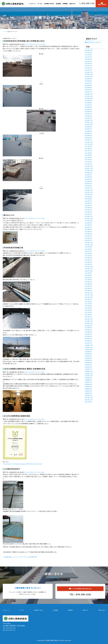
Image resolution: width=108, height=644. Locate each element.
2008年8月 (88, 380)
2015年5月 (88, 205)
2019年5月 (88, 109)
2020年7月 (88, 83)
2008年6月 (88, 384)
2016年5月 (88, 179)
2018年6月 (88, 131)
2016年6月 (88, 177)
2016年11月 (89, 168)
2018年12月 (89, 120)
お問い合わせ (102, 610)
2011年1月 (88, 317)
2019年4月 (88, 111)
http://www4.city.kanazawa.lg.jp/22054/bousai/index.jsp (23, 464)
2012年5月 (88, 282)
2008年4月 (88, 389)
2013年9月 (88, 247)
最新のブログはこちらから (93, 42)
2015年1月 (88, 214)
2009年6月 (88, 358)
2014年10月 (89, 221)
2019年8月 (88, 103)
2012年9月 (88, 273)
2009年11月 (89, 347)
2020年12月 (89, 72)
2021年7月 (88, 57)
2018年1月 (88, 140)
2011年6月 (88, 306)
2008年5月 (88, 387)
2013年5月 (88, 256)
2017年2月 (88, 162)
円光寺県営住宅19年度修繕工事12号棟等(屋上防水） (24, 41)
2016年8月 (88, 173)
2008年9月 (88, 378)
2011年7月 (88, 304)
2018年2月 (88, 138)
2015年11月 (89, 192)
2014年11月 (89, 219)
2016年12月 (89, 166)
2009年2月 (88, 367)
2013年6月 (88, 253)
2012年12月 (89, 267)
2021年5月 (88, 61)
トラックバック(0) (39, 44)
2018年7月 (88, 129)
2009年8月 (88, 354)
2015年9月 (88, 197)
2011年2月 (88, 315)
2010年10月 (89, 323)
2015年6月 (88, 203)
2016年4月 (88, 181)
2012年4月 (88, 284)
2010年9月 (88, 325)
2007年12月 (89, 398)
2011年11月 (89, 295)
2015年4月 (88, 208)
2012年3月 (88, 286)
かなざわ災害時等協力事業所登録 (17, 416)
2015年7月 (88, 201)
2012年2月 (88, 288)
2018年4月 (88, 135)
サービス (40, 4)
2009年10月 (89, 349)
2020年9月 (88, 79)
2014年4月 (88, 234)
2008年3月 (88, 391)
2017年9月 (88, 146)
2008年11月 (89, 374)
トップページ (32, 4)
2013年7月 (88, 251)
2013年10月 (89, 245)
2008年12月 (89, 371)
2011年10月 (89, 297)
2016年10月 (89, 170)
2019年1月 (88, 118)
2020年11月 (89, 74)
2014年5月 (88, 232)
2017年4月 (88, 157)
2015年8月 (88, 199)
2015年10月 (89, 194)
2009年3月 (88, 365)
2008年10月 (89, 376)
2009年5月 (88, 360)
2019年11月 (89, 96)
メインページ (16, 557)
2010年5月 (88, 334)
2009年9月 (88, 352)
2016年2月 (88, 186)
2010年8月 (88, 328)
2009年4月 (88, 363)
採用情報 (65, 4)
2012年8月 (88, 275)
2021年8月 (88, 55)
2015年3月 (88, 210)
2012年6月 (88, 280)
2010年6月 (88, 332)
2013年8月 (88, 249)
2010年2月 (88, 341)
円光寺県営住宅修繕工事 (13, 248)
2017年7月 (88, 151)
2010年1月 (88, 343)
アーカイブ (25, 557)
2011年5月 (88, 308)
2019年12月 (89, 94)
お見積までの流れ (49, 4)
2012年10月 (89, 271)
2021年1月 (88, 70)
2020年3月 (88, 90)
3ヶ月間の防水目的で (12, 469)
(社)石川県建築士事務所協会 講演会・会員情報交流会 (25, 369)
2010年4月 (88, 336)
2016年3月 (88, 184)
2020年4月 (88, 87)
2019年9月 (88, 101)
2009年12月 (89, 345)
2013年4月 (88, 258)
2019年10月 (89, 98)
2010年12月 (89, 319)
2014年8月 (88, 225)
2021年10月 (89, 50)
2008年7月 (88, 382)
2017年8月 (88, 149)
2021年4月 (88, 63)
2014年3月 (88, 236)
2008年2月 (88, 393)
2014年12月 (89, 216)
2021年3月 (88, 66)
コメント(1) (29, 372)
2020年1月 (88, 92)
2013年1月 (88, 264)
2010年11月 (89, 321)
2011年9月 (88, 299)
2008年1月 (88, 395)
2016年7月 (88, 175)
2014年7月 (88, 227)
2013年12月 (89, 242)
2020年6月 (88, 85)
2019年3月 (88, 114)
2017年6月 (88, 153)
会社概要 (58, 4)
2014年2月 (88, 238)
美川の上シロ (9, 215)
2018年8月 (88, 127)
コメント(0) (29, 44)
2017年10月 (89, 144)
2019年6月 (88, 107)
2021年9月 (88, 52)
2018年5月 (88, 133)
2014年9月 (88, 223)
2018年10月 (89, 125)
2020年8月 (88, 81)
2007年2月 (88, 402)
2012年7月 (88, 277)
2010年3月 (88, 339)
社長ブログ (72, 4)
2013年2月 (88, 262)
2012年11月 (89, 269)
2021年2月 (88, 68)
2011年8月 (88, 301)
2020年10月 (89, 77)
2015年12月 (89, 190)
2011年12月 (89, 293)
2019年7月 (88, 105)
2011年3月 (88, 312)
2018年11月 (89, 122)
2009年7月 (88, 356)
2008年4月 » (34, 557)
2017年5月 (88, 155)
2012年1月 (88, 291)
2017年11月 (89, 142)
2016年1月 (88, 188)
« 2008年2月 (7, 557)
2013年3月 (88, 260)
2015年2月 (88, 212)
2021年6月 (88, 59)
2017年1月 (88, 164)
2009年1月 (88, 369)
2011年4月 (88, 310)
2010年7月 (88, 330)
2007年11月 (89, 400)
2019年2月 (88, 116)
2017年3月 (88, 159)
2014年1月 (88, 240)
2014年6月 (88, 229)
